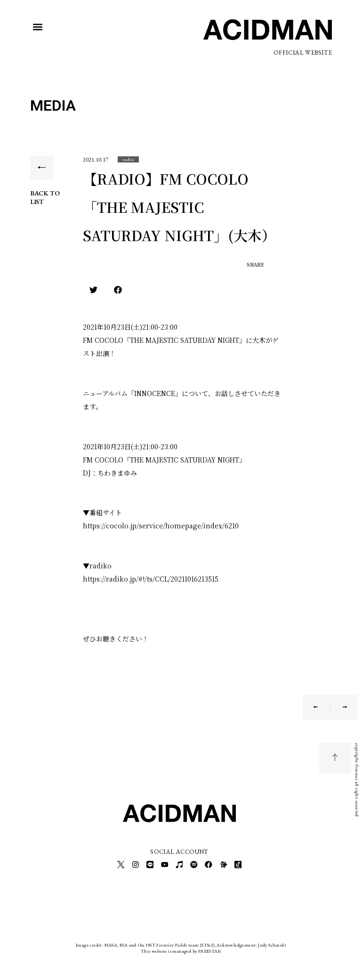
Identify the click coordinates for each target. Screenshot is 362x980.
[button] (38, 27)
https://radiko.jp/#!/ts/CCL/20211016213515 (151, 579)
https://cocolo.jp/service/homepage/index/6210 (161, 526)
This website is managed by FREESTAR (181, 949)
